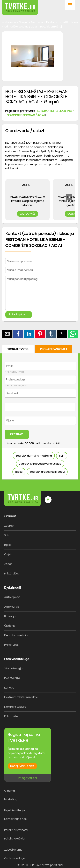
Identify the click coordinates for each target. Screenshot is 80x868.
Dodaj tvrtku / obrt (22, 766)
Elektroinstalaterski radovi (21, 697)
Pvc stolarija (12, 678)
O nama (10, 791)
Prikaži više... (12, 574)
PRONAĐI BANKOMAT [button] (54, 349)
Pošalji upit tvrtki (19, 314)
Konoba (9, 688)
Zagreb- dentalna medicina (34, 456)
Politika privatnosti (16, 830)
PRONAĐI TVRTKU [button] (18, 349)
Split (62, 456)
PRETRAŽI (17, 434)
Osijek (8, 554)
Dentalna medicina (17, 635)
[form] (40, 412)
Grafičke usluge (15, 858)
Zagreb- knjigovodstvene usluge (40, 464)
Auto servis (12, 607)
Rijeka (19, 472)
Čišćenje (10, 626)
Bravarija (10, 616)
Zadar (8, 564)
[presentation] (69, 197)
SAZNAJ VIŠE (28, 214)
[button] (70, 5)
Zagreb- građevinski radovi (47, 472)
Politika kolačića (14, 839)
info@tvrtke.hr (28, 778)
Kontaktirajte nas (15, 819)
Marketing (11, 799)
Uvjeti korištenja (14, 810)
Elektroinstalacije (15, 707)
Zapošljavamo (13, 850)
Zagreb (9, 526)
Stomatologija (13, 668)
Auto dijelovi (12, 597)
